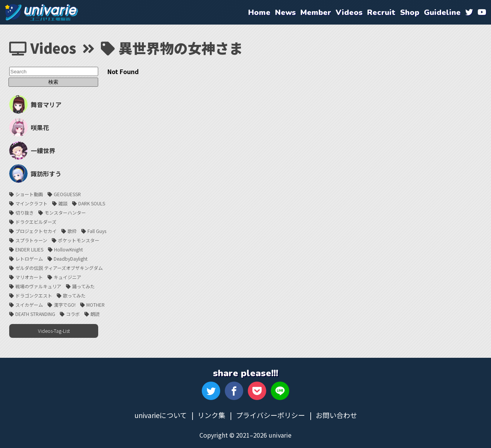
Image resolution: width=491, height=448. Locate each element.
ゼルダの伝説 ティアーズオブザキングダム (59, 267)
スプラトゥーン (31, 239)
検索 (54, 82)
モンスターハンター (65, 212)
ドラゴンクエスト (34, 295)
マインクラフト (31, 203)
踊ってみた (83, 285)
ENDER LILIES (29, 249)
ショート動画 (29, 193)
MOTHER (96, 304)
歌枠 (72, 230)
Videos (43, 48)
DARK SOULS (92, 203)
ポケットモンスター (79, 239)
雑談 (63, 203)
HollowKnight (68, 249)
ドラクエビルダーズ (36, 221)
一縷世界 (32, 150)
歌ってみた (74, 295)
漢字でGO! (65, 304)
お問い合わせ (336, 414)
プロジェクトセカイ (36, 230)
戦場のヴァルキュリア (38, 285)
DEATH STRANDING (35, 313)
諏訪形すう (35, 173)
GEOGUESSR (67, 193)
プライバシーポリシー (270, 414)
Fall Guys (97, 230)
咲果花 (29, 127)
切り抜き (25, 212)
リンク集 (211, 414)
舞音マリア (35, 104)
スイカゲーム (29, 304)
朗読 (95, 313)
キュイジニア (68, 276)
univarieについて (161, 414)
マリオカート (29, 276)
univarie (41, 12)
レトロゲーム (29, 258)
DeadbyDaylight (71, 258)
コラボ (73, 313)
